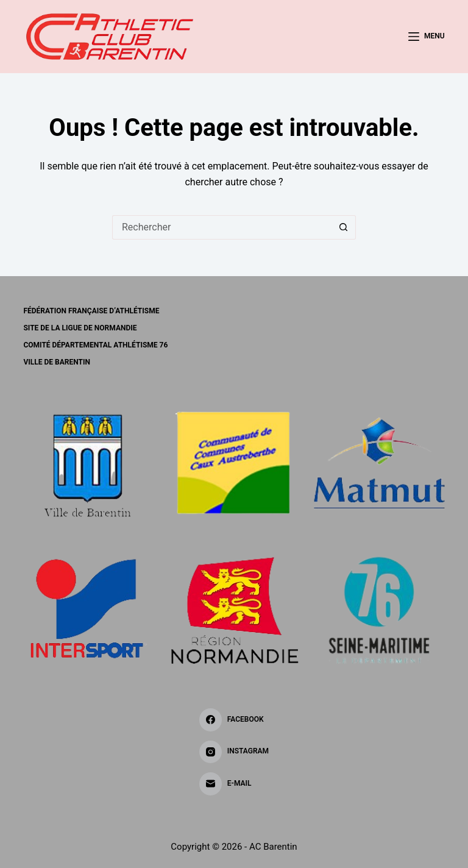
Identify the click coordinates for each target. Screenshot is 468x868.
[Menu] (427, 37)
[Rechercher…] (222, 227)
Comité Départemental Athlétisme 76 (95, 345)
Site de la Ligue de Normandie (80, 328)
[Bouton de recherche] (344, 227)
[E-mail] (234, 784)
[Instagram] (234, 752)
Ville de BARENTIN (56, 362)
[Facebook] (234, 720)
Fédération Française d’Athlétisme (91, 311)
